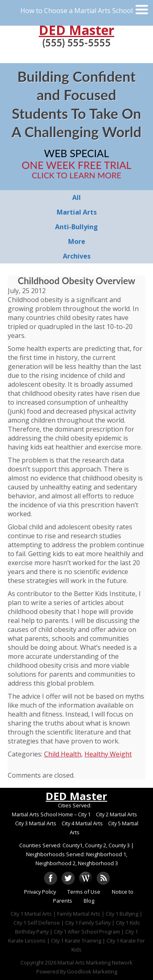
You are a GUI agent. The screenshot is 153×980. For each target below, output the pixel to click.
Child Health (63, 754)
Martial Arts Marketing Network (95, 962)
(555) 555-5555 (76, 43)
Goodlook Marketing (92, 971)
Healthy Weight (108, 754)
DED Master (76, 30)
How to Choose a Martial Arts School (76, 11)
